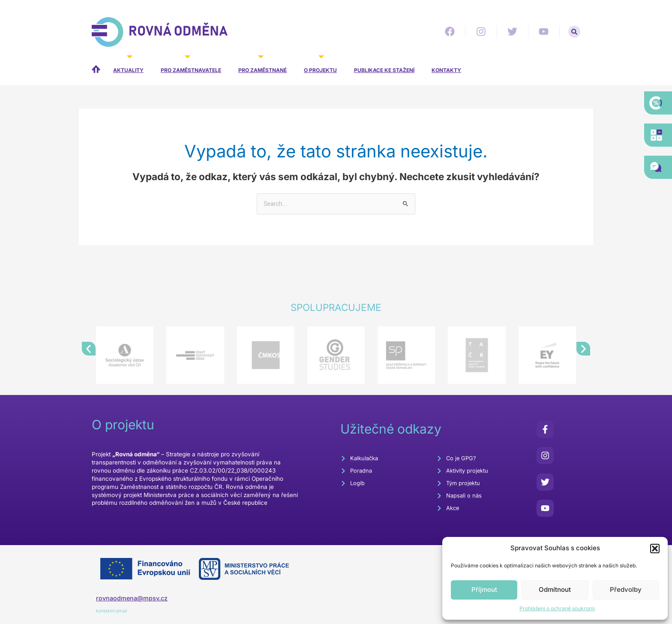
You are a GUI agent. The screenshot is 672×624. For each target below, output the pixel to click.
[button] (655, 549)
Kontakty (446, 70)
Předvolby (626, 589)
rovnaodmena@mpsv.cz (133, 599)
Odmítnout (555, 589)
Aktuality (128, 64)
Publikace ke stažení (384, 70)
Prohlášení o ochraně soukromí (557, 608)
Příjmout (484, 589)
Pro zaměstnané (262, 64)
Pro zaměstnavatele (191, 64)
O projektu (320, 64)
